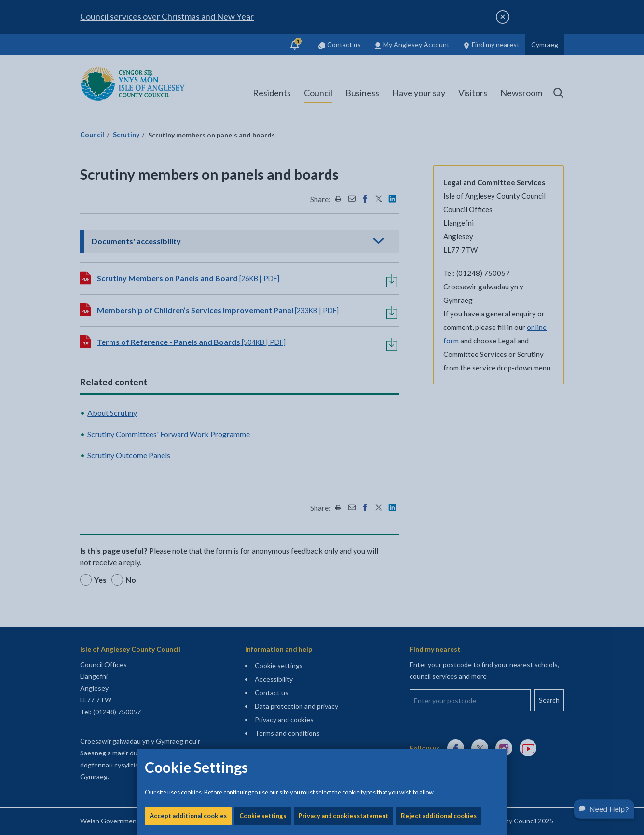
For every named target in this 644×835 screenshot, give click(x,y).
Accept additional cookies (188, 328)
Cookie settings (263, 328)
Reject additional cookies (439, 328)
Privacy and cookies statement (343, 328)
